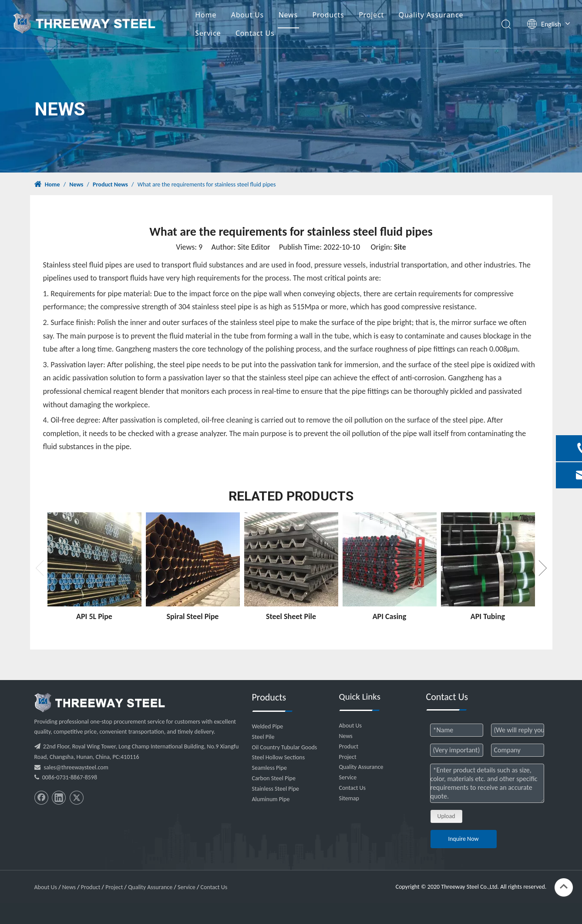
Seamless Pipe (269, 768)
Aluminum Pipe (271, 799)
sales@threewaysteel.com (76, 767)
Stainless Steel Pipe (276, 789)
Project (371, 15)
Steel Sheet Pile (291, 616)
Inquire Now (463, 839)
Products (328, 15)
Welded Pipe (268, 726)
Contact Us (255, 33)
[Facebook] (41, 798)
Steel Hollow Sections (279, 757)
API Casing (390, 616)
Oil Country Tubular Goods (285, 747)
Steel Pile (263, 737)
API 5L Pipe (94, 616)
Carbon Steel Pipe (274, 778)
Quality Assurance (431, 15)
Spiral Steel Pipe (193, 616)
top (564, 887)
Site (400, 247)
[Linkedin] (59, 798)
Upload (446, 816)
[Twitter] (77, 798)
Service (208, 33)
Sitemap (349, 798)
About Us (247, 15)
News (288, 15)
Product (349, 746)
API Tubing (488, 616)
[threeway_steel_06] (100, 703)
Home (206, 15)
